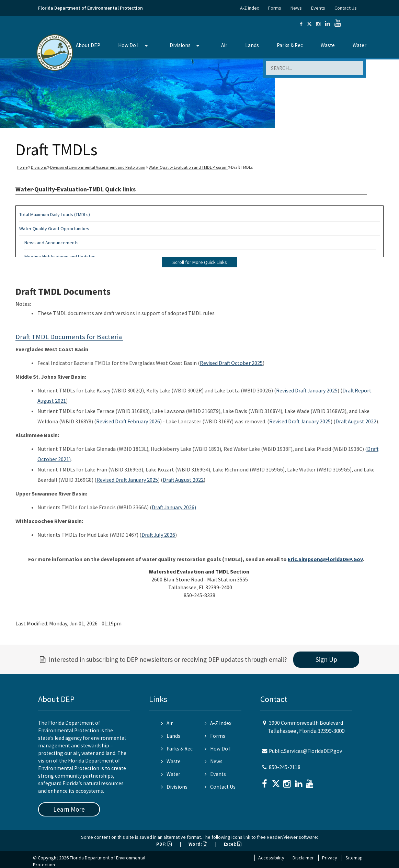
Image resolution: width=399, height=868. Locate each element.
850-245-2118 (285, 767)
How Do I (128, 45)
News (296, 8)
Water (360, 45)
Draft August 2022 (356, 421)
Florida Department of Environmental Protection (90, 8)
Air (224, 45)
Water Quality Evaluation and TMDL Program (188, 167)
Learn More (69, 809)
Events (318, 8)
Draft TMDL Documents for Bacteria (69, 337)
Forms (275, 8)
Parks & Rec (290, 45)
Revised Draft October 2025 (231, 363)
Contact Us (346, 8)
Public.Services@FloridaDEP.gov (305, 751)
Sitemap (354, 858)
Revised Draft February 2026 (128, 421)
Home (22, 167)
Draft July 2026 (158, 535)
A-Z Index (249, 8)
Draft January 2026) (174, 507)
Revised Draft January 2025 (307, 390)
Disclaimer (303, 858)
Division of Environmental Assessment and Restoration (98, 167)
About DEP (88, 45)
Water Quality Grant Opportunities (54, 229)
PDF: (164, 844)
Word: (198, 844)
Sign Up (326, 659)
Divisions (180, 45)
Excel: (233, 844)
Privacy (330, 858)
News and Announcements (52, 243)
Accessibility (271, 858)
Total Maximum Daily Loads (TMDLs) (55, 214)
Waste (328, 45)
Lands (252, 45)
